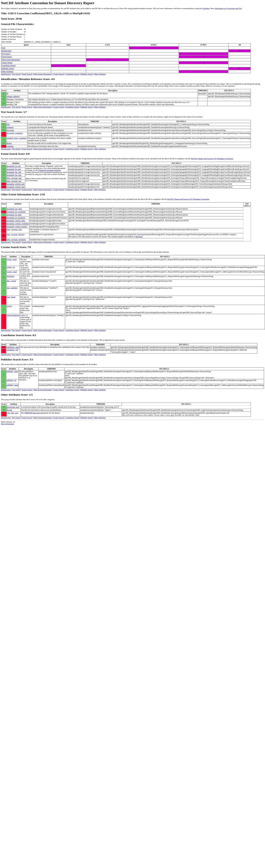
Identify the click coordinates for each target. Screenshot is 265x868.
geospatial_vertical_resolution (18, 224)
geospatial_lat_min (14, 166)
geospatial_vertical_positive (17, 227)
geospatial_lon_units (14, 209)
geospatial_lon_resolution (16, 212)
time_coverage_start (14, 178)
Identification (6, 51)
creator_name (12, 259)
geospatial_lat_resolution (16, 218)
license (10, 410)
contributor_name (13, 347)
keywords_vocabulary (15, 133)
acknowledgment (13, 315)
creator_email (12, 272)
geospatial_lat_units (14, 215)
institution (11, 276)
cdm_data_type (13, 413)
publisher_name (12, 372)
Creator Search (7, 63)
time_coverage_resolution (16, 240)
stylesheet (206, 8)
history (9, 143)
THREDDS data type (32, 413)
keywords (10, 130)
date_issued (11, 297)
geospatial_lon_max (14, 175)
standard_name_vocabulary (17, 138)
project (9, 306)
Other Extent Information (11, 60)
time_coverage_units (14, 230)
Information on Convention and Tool (228, 8)
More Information (7, 424)
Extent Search (7, 57)
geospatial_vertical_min (16, 184)
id (8, 93)
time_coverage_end (14, 181)
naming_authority (13, 96)
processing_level (13, 407)
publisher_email (12, 385)
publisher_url (11, 380)
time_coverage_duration (16, 235)
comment (10, 146)
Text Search (6, 54)
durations (139, 237)
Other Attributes (8, 71)
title (8, 124)
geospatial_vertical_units (16, 221)
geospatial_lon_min (14, 172)
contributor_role (12, 350)
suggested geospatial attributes (50, 170)
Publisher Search (8, 69)
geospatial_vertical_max (16, 187)
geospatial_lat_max (14, 169)
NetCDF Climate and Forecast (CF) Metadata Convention (212, 159)
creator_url (11, 267)
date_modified (12, 288)
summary (10, 127)
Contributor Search (9, 66)
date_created (11, 281)
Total (3, 48)
